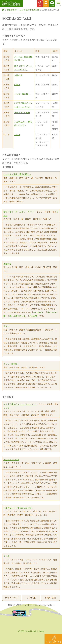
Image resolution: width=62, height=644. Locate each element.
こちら (6, 408)
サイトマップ (12, 598)
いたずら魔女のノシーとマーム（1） (20, 404)
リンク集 (31, 598)
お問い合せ (50, 598)
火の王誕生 (38, 312)
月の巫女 (33, 316)
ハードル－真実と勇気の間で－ (17, 174)
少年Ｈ (17, 85)
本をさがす (12, 10)
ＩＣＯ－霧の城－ (22, 94)
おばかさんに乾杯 (22, 112)
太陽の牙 (18, 75)
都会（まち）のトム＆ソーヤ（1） (19, 212)
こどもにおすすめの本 (29, 10)
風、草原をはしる (17, 316)
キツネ (17, 134)
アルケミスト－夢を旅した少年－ (18, 508)
